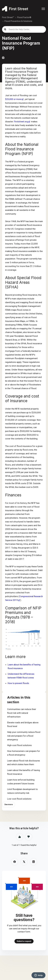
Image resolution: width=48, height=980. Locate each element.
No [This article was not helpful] (29, 837)
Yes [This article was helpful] (20, 837)
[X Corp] (24, 862)
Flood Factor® (24, 17)
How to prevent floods (18, 683)
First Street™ (8, 17)
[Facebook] (15, 862)
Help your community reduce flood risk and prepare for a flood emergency (24, 736)
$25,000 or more (13, 99)
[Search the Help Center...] (24, 29)
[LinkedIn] (34, 862)
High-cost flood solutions (19, 745)
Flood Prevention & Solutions (18, 21)
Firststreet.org (21, 122)
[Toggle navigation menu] (43, 9)
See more (9, 804)
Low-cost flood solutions (19, 799)
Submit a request (24, 941)
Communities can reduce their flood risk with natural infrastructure (22, 713)
